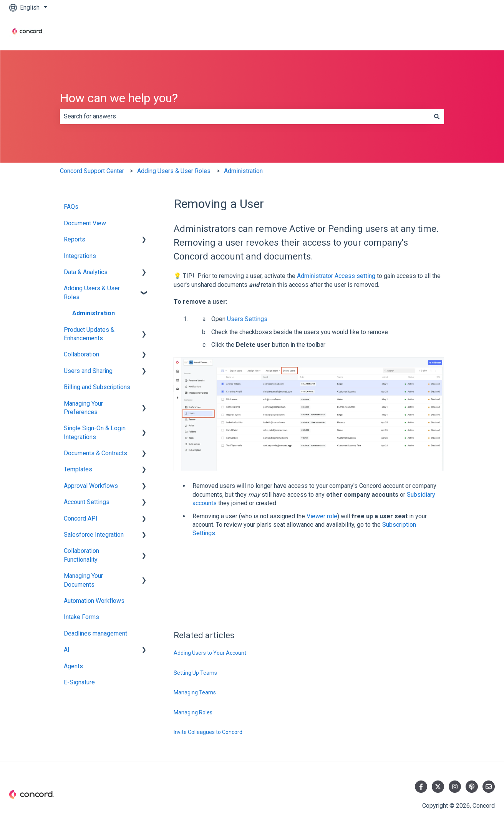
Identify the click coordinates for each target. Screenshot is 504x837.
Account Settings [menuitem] (87, 502)
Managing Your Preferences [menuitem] (83, 408)
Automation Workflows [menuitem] (94, 601)
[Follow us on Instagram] (455, 787)
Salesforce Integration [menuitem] (94, 535)
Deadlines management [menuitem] (95, 633)
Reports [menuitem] (75, 239)
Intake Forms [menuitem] (81, 617)
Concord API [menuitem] (81, 518)
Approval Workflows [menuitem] (91, 486)
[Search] (437, 116)
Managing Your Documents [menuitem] (83, 580)
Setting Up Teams (195, 673)
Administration (243, 171)
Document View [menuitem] (85, 223)
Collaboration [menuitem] (81, 354)
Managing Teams (195, 692)
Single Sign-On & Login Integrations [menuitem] (95, 432)
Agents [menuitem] (73, 666)
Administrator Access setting (336, 276)
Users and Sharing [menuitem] (88, 371)
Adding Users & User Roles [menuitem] (92, 292)
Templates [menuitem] (78, 469)
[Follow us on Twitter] (438, 787)
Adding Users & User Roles (174, 171)
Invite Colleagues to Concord (208, 732)
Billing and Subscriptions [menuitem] (97, 387)
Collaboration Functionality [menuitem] (81, 555)
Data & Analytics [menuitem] (86, 272)
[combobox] (245, 116)
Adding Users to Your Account (210, 653)
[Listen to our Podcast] (472, 787)
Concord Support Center (92, 171)
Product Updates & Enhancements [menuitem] (89, 334)
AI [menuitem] (67, 650)
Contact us (473, 32)
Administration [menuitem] (94, 313)
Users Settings (247, 319)
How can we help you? (119, 98)
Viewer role (322, 516)
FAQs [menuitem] (71, 207)
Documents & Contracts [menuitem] (95, 453)
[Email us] (489, 787)
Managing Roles (193, 712)
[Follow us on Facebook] (421, 787)
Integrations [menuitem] (80, 256)
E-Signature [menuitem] (79, 682)
